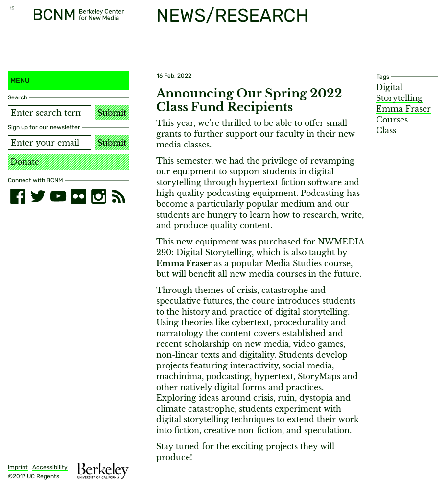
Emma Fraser (403, 109)
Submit (112, 113)
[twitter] (38, 196)
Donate (25, 162)
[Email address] (49, 143)
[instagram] (99, 196)
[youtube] (58, 196)
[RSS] (119, 196)
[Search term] (49, 113)
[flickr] (79, 196)
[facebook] (18, 196)
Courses (392, 120)
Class (386, 130)
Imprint (18, 467)
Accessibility (50, 467)
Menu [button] (68, 80)
